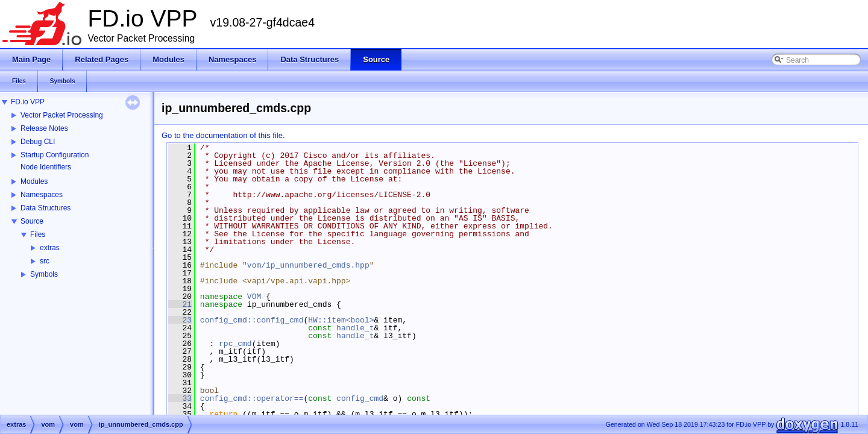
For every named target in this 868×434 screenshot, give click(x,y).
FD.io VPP (28, 102)
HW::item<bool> (341, 320)
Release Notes (44, 128)
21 (180, 304)
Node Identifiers (46, 167)
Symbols (44, 274)
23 (180, 320)
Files (38, 234)
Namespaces (42, 195)
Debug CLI (38, 142)
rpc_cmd (235, 344)
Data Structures (46, 208)
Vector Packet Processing (62, 115)
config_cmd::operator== (252, 398)
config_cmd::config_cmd (252, 320)
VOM (254, 297)
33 (180, 398)
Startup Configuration (55, 155)
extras (50, 248)
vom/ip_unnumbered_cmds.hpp (308, 265)
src (45, 261)
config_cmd (360, 398)
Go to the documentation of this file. (223, 135)
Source (32, 221)
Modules (34, 181)
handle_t (355, 328)
